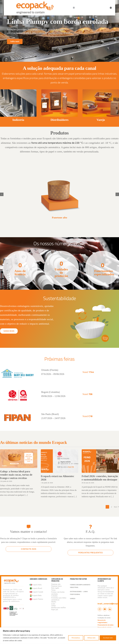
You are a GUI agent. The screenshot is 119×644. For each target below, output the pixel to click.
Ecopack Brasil (36, 588)
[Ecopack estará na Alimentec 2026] (59, 461)
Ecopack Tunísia (36, 599)
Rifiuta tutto (91, 638)
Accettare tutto (108, 638)
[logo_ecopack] (11, 579)
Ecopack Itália (36, 585)
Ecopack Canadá (36, 592)
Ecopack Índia (36, 596)
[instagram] (100, 609)
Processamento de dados (105, 625)
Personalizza (76, 638)
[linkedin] (110, 609)
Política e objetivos (103, 615)
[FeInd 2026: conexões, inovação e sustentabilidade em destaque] (100, 461)
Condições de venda (104, 618)
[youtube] (105, 609)
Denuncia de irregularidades (102, 621)
